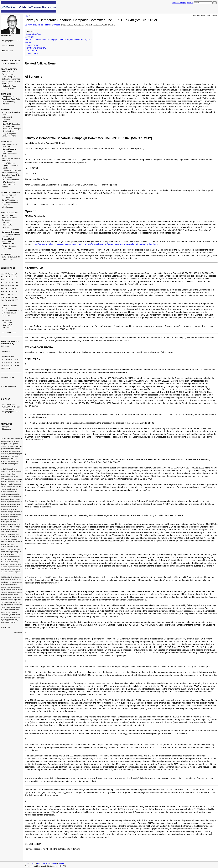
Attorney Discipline (9, 218)
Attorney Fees (9, 126)
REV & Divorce (9, 184)
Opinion (28, 25)
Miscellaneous (7, 207)
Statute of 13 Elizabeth (11, 257)
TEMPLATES (7, 424)
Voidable (5, 187)
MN (9, 286)
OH (16, 291)
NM (3, 291)
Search (190, 3)
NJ (16, 288)
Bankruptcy (6, 220)
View (194, 16)
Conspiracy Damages (12, 129)
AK (6, 274)
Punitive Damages (11, 131)
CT (6, 277)
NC (9, 291)
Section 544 (7, 222)
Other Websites (7, 51)
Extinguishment (8, 97)
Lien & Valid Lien (8, 163)
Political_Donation (52, 25)
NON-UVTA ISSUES (9, 213)
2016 (8, 362)
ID (5, 280)
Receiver (6, 122)
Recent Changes (179, 3)
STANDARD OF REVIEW (37, 48)
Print (208, 16)
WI (13, 300)
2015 (3, 362)
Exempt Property (9, 149)
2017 (12, 362)
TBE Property (8, 151)
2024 (8, 368)
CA (16, 274)
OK (3, 294)
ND (13, 291)
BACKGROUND (33, 45)
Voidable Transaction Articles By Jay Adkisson (10, 344)
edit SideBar (18, 633)
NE (6, 288)
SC (16, 294)
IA (16, 280)
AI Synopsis (30, 37)
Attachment (7, 117)
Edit (198, 16)
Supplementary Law (10, 202)
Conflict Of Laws (8, 198)
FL (13, 277)
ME (13, 283)
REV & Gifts (7, 177)
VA (2, 300)
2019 (3, 365)
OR (6, 294)
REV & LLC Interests (11, 180)
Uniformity (6, 205)
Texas (40, 25)
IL (9, 280)
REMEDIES (6, 110)
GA (16, 277)
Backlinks (214, 16)
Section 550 (7, 227)
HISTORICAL (7, 254)
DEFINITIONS (7, 142)
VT (16, 297)
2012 (8, 359)
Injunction (6, 119)
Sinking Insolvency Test (11, 79)
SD (3, 297)
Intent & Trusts (8, 88)
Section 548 (7, 225)
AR (13, 274)
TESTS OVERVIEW (9, 69)
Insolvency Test (8, 72)
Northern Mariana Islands (12, 310)
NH (13, 288)
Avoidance (7, 115)
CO (3, 277)
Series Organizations (10, 200)
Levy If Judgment (9, 133)
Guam (4, 308)
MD (16, 283)
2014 (17, 359)
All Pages (5, 427)
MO (16, 286)
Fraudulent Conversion (12, 170)
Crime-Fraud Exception (11, 234)
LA (9, 283)
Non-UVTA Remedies (11, 124)
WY (16, 300)
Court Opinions (8, 377)
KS (2, 283)
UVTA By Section (8, 387)
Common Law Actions (10, 230)
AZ (9, 274)
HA (3, 280)
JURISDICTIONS (8, 268)
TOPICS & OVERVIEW (10, 61)
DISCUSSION (32, 51)
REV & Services (9, 182)
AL (2, 274)
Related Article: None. (34, 34)
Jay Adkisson (6, 35)
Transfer (5, 168)
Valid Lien (6, 147)
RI (12, 294)
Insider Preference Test (11, 81)
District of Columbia (10, 306)
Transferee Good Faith (11, 99)
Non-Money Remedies (11, 112)
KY (6, 283)
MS (13, 286)
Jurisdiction (6, 241)
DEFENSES (6, 94)
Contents (31, 31)
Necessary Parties (9, 244)
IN (12, 280)
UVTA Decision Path (10, 63)
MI (6, 286)
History (203, 16)
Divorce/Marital (8, 239)
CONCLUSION (33, 54)
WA (6, 300)
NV (9, 288)
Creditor (5, 156)
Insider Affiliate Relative (11, 158)
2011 (3, 359)
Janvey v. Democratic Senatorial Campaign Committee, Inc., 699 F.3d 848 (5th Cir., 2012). (59, 40)
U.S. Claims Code (9, 249)
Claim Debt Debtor (9, 154)
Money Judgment (9, 136)
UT (13, 297)
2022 (17, 365)
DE (9, 277)
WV (10, 300)
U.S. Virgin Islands (9, 313)
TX (9, 297)
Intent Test (6, 84)
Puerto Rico (6, 315)
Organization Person (10, 166)
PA (9, 294)
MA (3, 286)
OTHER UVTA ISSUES (10, 193)
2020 (8, 365)
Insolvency (6, 161)
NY (6, 291)
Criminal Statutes (9, 237)
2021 (12, 365)
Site (27, 16)
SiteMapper (6, 429)
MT (3, 288)
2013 (12, 359)
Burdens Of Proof (9, 195)
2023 (3, 368)
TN (6, 297)
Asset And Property (9, 144)
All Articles (6, 352)
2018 (17, 362)
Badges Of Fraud (9, 86)
